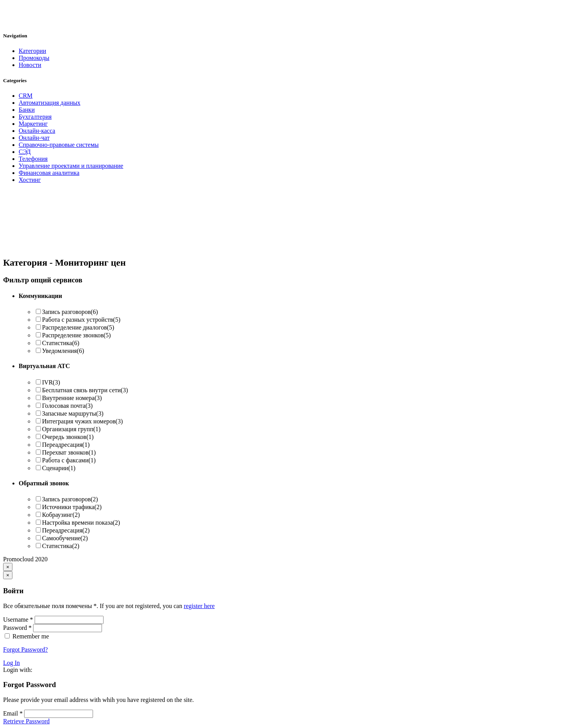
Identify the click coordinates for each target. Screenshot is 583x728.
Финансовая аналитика (49, 173)
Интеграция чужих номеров (83, 421)
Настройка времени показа (81, 523)
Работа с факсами (69, 460)
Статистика (61, 343)
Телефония (33, 159)
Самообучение (65, 538)
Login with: (18, 670)
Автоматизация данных (49, 103)
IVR (51, 382)
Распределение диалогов (78, 327)
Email (13, 713)
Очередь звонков (68, 437)
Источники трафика (72, 507)
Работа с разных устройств (81, 320)
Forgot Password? (25, 650)
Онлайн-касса (37, 131)
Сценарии (59, 468)
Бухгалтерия (35, 117)
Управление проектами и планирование (71, 166)
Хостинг (30, 180)
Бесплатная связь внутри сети (85, 390)
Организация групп (71, 429)
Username (18, 620)
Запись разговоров (70, 312)
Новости (30, 65)
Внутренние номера (72, 398)
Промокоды (34, 58)
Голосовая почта (67, 406)
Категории (32, 51)
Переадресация (66, 445)
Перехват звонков (69, 452)
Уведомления (63, 351)
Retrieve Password (26, 721)
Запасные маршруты (73, 413)
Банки (27, 110)
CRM (26, 96)
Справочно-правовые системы (59, 145)
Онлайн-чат (34, 138)
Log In (11, 663)
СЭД (25, 152)
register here (199, 606)
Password (17, 628)
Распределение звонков (76, 335)
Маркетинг (33, 124)
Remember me (31, 636)
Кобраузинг (61, 515)
